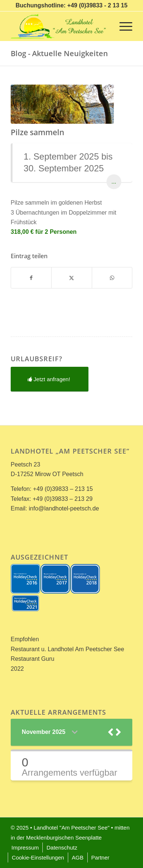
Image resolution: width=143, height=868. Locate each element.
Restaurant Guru (32, 659)
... (114, 182)
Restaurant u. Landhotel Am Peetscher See (67, 649)
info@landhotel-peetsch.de (64, 508)
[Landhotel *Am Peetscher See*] (59, 26)
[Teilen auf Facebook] (31, 278)
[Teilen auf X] (71, 278)
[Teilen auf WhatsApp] (112, 278)
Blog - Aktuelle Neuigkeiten (59, 53)
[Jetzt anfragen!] (50, 379)
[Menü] (122, 26)
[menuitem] (122, 26)
